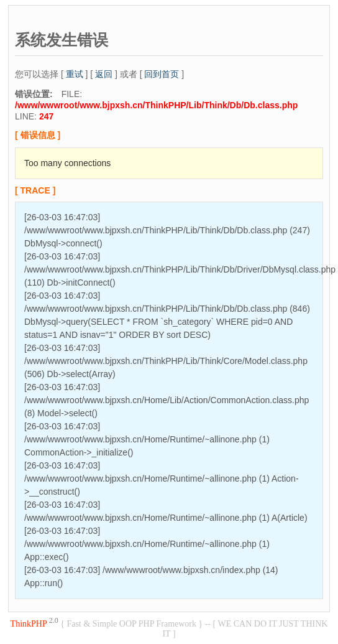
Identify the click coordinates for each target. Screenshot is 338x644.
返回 (104, 74)
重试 (75, 74)
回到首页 (162, 74)
